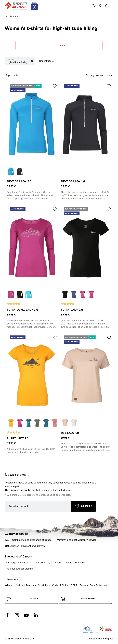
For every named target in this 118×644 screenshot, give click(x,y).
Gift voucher (12, 546)
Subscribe (86, 506)
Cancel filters (46, 61)
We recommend (105, 75)
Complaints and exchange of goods (32, 540)
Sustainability (43, 562)
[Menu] (114, 6)
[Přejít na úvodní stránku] (21, 6)
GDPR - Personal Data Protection (89, 585)
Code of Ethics (60, 585)
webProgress (106, 639)
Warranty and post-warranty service (76, 540)
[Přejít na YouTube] (26, 615)
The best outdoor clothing (19, 569)
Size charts (88, 599)
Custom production (74, 562)
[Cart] (107, 6)
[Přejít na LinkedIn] (36, 615)
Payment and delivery (33, 546)
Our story (10, 562)
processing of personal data (55, 495)
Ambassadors (25, 562)
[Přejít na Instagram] (17, 615)
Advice (34, 599)
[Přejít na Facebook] (7, 615)
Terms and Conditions (38, 585)
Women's (15, 16)
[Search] (87, 6)
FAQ (7, 540)
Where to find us (14, 585)
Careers (57, 562)
